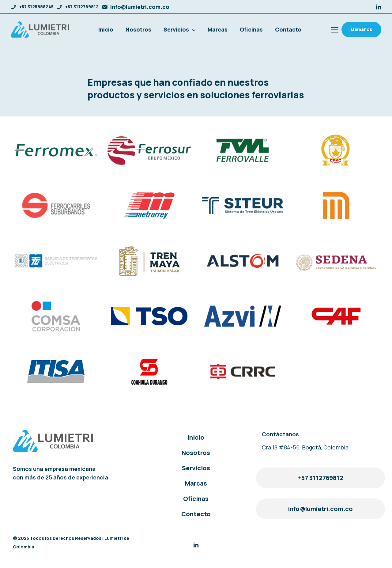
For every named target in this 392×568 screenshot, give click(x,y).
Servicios (196, 468)
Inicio (196, 437)
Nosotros (196, 453)
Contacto (196, 514)
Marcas (196, 483)
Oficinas (196, 499)
